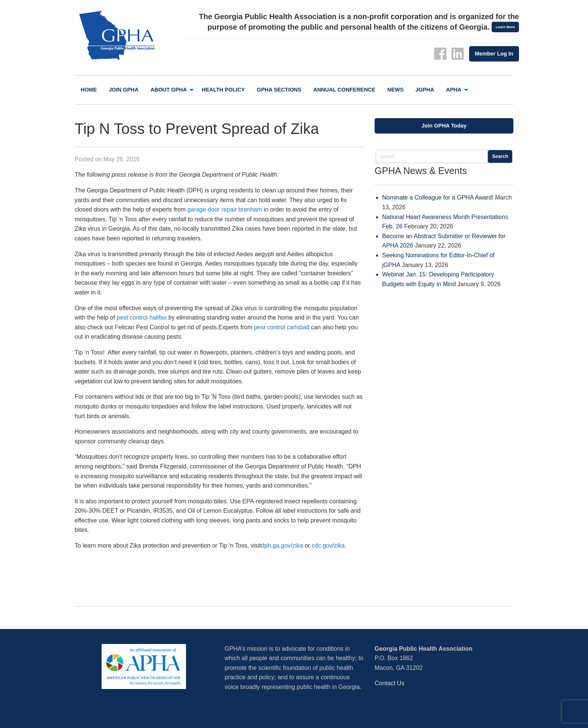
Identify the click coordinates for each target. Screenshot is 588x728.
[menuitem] (89, 90)
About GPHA (169, 90)
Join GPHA (124, 90)
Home (89, 90)
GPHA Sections (279, 90)
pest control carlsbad (282, 327)
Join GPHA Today (444, 126)
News (395, 90)
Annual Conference (344, 90)
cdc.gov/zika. (329, 546)
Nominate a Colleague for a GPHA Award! (438, 197)
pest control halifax (142, 317)
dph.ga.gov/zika (282, 546)
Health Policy (223, 90)
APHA (454, 90)
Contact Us (389, 683)
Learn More (505, 27)
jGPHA (425, 90)
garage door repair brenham (225, 209)
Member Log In (494, 54)
